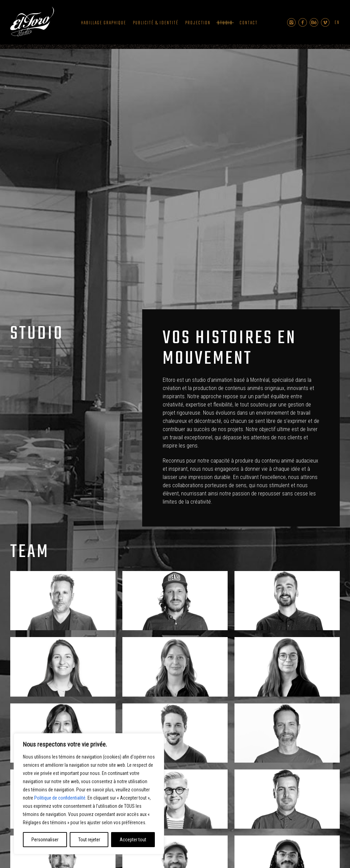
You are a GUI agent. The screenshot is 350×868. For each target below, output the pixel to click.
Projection (198, 23)
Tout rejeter (89, 840)
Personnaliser (45, 840)
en (337, 23)
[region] (89, 794)
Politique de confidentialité (60, 798)
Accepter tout (133, 840)
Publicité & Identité (156, 23)
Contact (249, 23)
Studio (225, 23)
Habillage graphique (104, 23)
